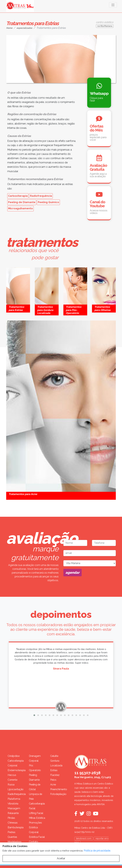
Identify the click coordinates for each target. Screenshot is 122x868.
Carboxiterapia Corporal (16, 763)
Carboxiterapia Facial (37, 806)
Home (9, 28)
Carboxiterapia (18, 196)
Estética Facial (37, 837)
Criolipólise (14, 756)
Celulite (54, 756)
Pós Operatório (35, 768)
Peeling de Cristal (35, 787)
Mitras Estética (37, 818)
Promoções (35, 823)
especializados (24, 28)
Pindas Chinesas (13, 820)
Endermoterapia (16, 770)
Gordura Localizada (56, 763)
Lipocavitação (16, 789)
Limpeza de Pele (36, 796)
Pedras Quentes (12, 835)
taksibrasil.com (84, 838)
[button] (34, 715)
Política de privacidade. (97, 851)
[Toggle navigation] (113, 5)
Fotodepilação (58, 794)
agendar (73, 572)
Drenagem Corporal (35, 758)
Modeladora (14, 842)
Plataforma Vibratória (14, 801)
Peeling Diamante (34, 777)
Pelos (53, 780)
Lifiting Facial (36, 813)
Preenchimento (58, 789)
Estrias (54, 770)
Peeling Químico (48, 202)
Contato (34, 842)
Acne (53, 785)
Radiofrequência (41, 196)
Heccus (12, 775)
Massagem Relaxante (14, 811)
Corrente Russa (12, 782)
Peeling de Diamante (22, 202)
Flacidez (55, 775)
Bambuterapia (15, 827)
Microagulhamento (20, 208)
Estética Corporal (34, 830)
